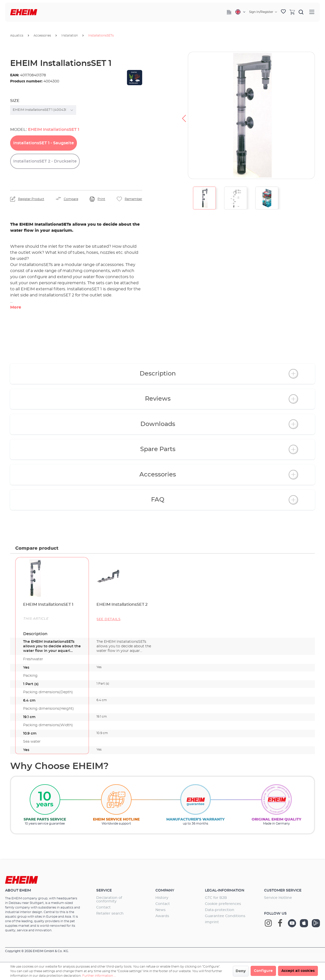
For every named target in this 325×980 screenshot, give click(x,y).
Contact (103, 907)
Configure (263, 971)
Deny (241, 971)
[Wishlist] (283, 12)
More (16, 307)
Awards (162, 916)
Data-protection (220, 910)
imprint (212, 922)
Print (101, 199)
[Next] (319, 115)
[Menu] (312, 12)
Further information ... (99, 976)
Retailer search (110, 914)
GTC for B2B (216, 898)
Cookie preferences (223, 904)
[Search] (301, 12)
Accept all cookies (298, 971)
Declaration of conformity (109, 900)
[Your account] (263, 12)
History (162, 898)
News (160, 910)
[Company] (229, 12)
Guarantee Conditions (225, 916)
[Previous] (184, 115)
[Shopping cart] (292, 12)
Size (15, 101)
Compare (71, 199)
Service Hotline (278, 898)
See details (109, 619)
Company (165, 890)
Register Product (31, 199)
